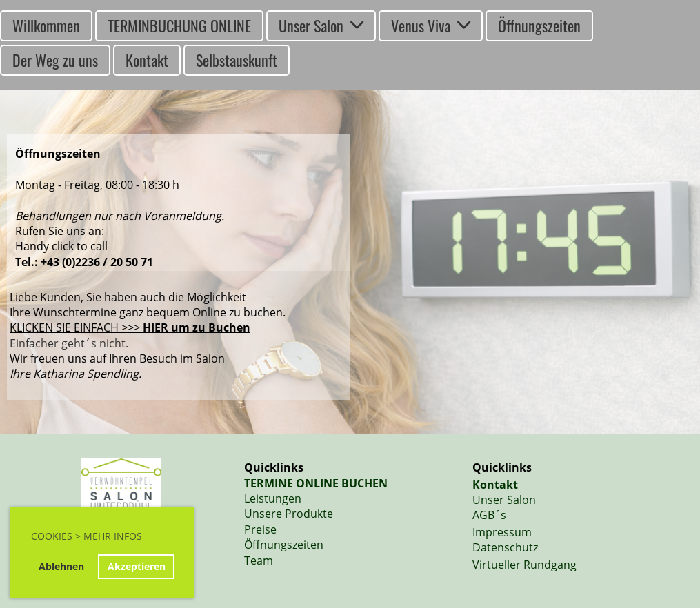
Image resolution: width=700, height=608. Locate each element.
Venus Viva (431, 26)
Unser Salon (321, 26)
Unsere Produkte (289, 514)
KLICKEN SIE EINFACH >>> (130, 327)
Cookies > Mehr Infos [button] (87, 536)
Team (259, 560)
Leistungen (273, 498)
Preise (260, 529)
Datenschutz (505, 547)
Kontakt (147, 60)
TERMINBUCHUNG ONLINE (179, 26)
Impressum (502, 532)
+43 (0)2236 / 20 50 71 (97, 262)
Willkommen (46, 26)
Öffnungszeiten (539, 26)
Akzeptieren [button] (137, 566)
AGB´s (489, 515)
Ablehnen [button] (61, 566)
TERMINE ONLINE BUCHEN (316, 483)
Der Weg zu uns (55, 60)
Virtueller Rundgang (524, 565)
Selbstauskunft (237, 60)
